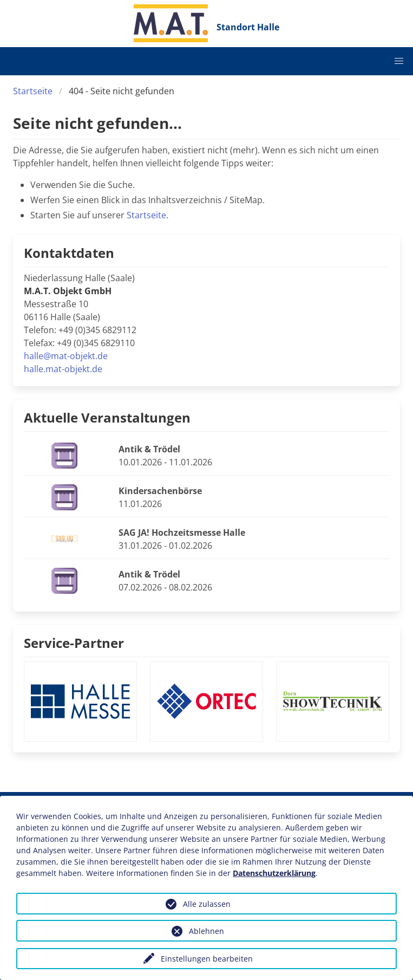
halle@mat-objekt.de (66, 356)
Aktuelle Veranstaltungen (107, 417)
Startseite (33, 91)
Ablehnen (206, 931)
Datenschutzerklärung (274, 873)
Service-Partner (74, 643)
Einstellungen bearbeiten (207, 959)
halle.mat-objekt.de (63, 369)
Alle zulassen (207, 904)
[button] (399, 61)
